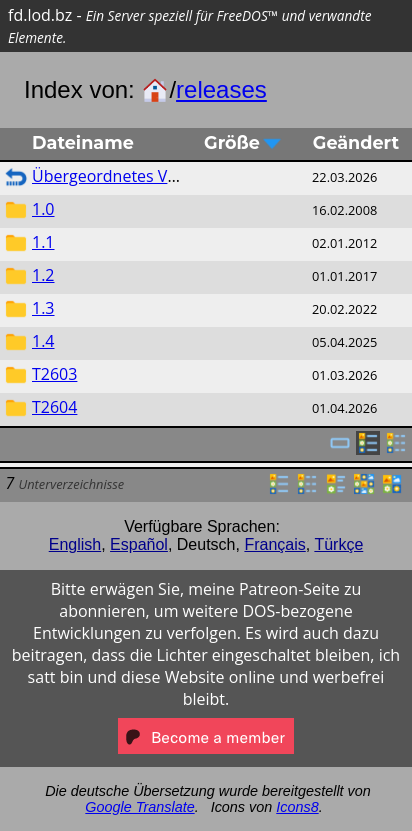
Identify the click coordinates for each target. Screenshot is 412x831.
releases (221, 89)
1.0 (43, 209)
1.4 (43, 341)
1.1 (43, 242)
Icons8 (297, 807)
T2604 (54, 407)
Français (274, 544)
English (75, 544)
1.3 (43, 308)
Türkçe (338, 544)
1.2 (43, 275)
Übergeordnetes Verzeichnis (137, 176)
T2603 (54, 374)
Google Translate (139, 807)
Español (139, 544)
